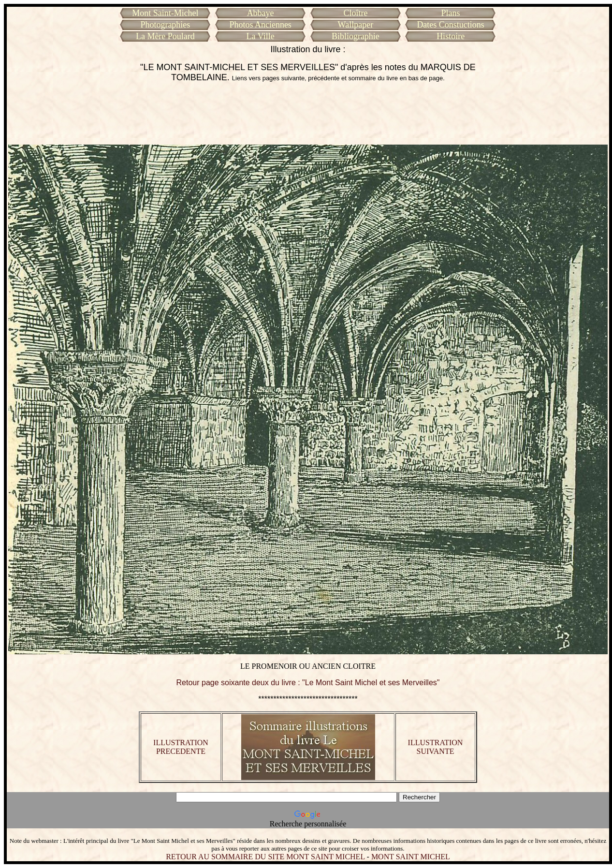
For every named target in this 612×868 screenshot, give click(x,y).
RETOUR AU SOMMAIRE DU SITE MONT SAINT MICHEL (265, 857)
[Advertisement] (308, 114)
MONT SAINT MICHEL (411, 857)
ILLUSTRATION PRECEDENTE (181, 747)
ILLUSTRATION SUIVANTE (436, 747)
